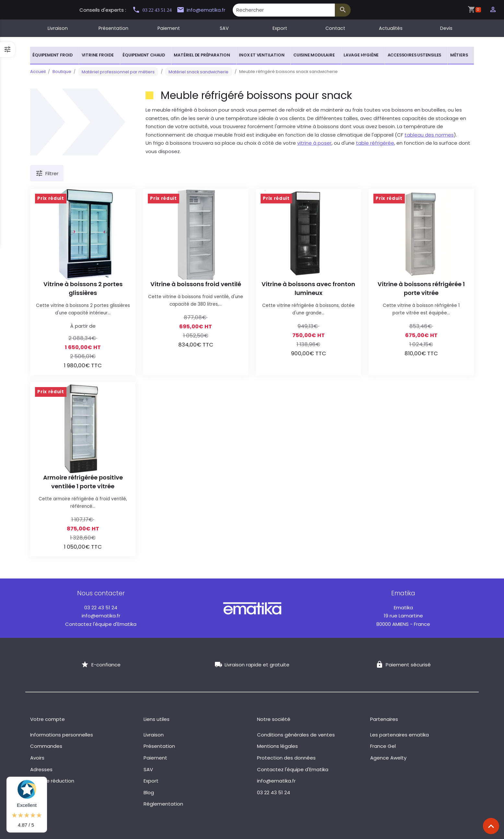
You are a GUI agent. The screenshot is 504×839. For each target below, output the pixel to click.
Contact (335, 28)
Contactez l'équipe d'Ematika (101, 624)
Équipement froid (53, 55)
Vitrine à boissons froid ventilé (196, 284)
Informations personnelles (62, 735)
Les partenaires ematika (399, 735)
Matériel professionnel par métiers (115, 72)
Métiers (459, 55)
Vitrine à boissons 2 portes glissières (83, 288)
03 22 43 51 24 (155, 10)
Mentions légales (277, 746)
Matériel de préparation (202, 55)
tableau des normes (429, 135)
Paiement (169, 28)
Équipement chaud (144, 55)
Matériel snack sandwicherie (188, 72)
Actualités (391, 28)
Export (280, 28)
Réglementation (163, 804)
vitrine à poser (314, 143)
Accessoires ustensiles (415, 55)
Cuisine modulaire (314, 55)
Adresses (41, 769)
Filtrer (47, 174)
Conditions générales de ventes (296, 735)
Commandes (46, 746)
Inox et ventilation (262, 55)
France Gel (383, 746)
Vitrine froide (98, 55)
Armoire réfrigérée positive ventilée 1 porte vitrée (83, 482)
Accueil (38, 72)
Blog (149, 792)
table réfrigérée (375, 143)
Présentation (113, 28)
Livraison (58, 28)
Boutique (62, 72)
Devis (446, 28)
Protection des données (286, 758)
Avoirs (37, 758)
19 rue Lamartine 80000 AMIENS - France (403, 616)
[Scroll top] (491, 826)
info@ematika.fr (209, 10)
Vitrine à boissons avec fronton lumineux (308, 288)
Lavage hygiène (361, 55)
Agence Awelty (388, 758)
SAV (224, 28)
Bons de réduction (52, 781)
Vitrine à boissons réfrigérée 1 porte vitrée (421, 288)
